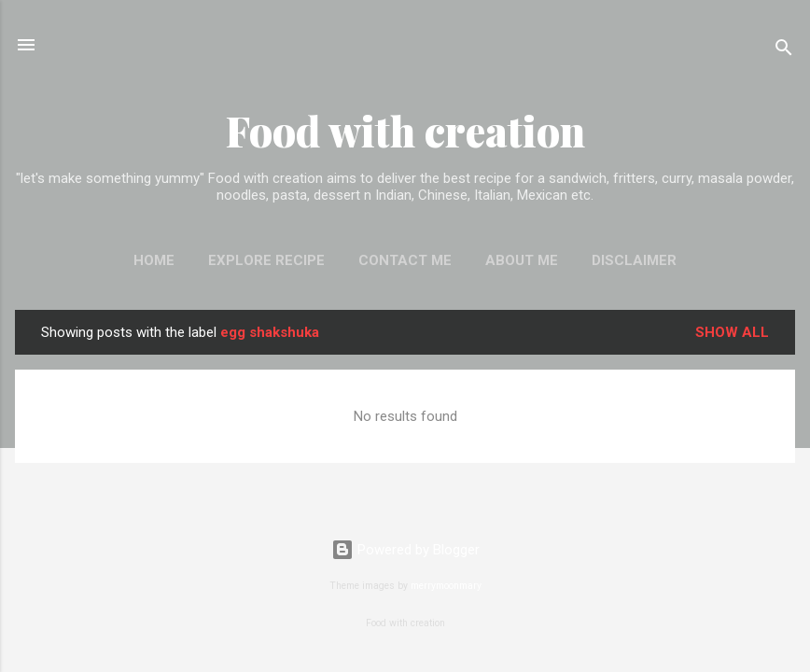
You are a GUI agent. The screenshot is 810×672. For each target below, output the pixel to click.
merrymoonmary (446, 586)
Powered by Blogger (405, 550)
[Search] (784, 51)
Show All (732, 332)
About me (522, 260)
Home (154, 260)
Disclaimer (634, 260)
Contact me (405, 260)
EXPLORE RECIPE (266, 260)
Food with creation (405, 130)
